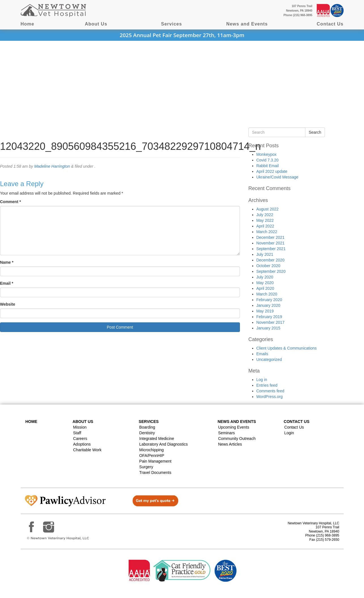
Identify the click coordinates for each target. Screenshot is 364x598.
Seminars (226, 433)
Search (315, 132)
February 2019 (269, 317)
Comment (10, 202)
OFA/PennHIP (152, 456)
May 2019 (265, 311)
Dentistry (147, 433)
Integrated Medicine (157, 439)
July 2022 (265, 215)
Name (7, 262)
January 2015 (268, 328)
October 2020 (268, 266)
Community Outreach (237, 439)
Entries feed (267, 385)
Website (8, 304)
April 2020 (265, 288)
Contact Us (330, 24)
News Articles (230, 444)
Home (27, 24)
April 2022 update (272, 171)
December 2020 (271, 260)
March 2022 (267, 232)
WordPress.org (270, 397)
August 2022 (268, 209)
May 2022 (265, 220)
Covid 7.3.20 (268, 160)
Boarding (147, 427)
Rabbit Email (268, 166)
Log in (262, 380)
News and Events (247, 24)
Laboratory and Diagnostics (164, 444)
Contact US (297, 422)
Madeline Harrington (52, 166)
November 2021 (271, 243)
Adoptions (82, 444)
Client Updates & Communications (287, 348)
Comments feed (270, 391)
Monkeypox (267, 154)
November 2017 (271, 322)
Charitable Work (87, 450)
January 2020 (268, 305)
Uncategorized (269, 359)
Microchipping (152, 450)
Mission (80, 427)
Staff (77, 433)
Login (289, 433)
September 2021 (271, 249)
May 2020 (265, 283)
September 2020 (271, 271)
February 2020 (269, 300)
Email (7, 283)
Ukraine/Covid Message (277, 177)
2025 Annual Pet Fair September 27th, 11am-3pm (182, 35)
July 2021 (265, 254)
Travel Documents (155, 473)
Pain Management (156, 461)
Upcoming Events (234, 427)
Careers (80, 439)
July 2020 (265, 277)
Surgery (146, 467)
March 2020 (267, 294)
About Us (96, 24)
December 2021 (271, 237)
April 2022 (265, 226)
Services (172, 24)
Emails (262, 354)
